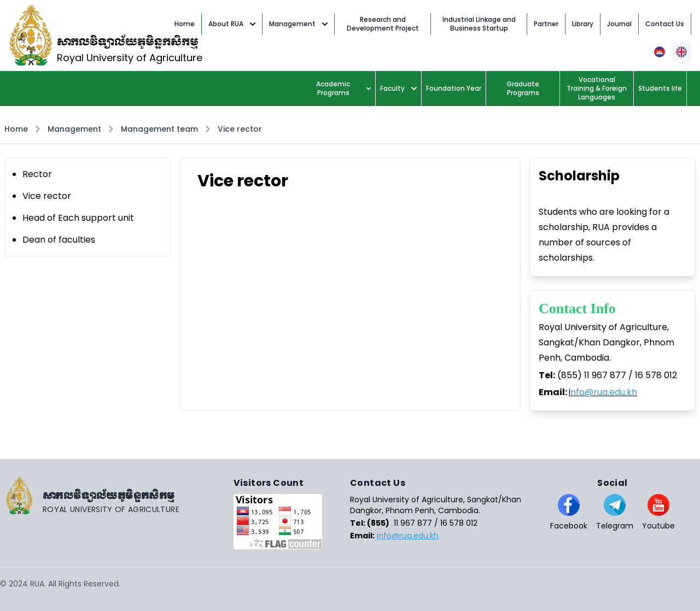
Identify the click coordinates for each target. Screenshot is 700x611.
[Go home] (117, 496)
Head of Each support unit (78, 218)
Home (16, 129)
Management (298, 24)
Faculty (398, 88)
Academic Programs (343, 88)
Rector (37, 174)
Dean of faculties (59, 240)
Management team (159, 129)
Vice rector (240, 129)
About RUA (232, 24)
